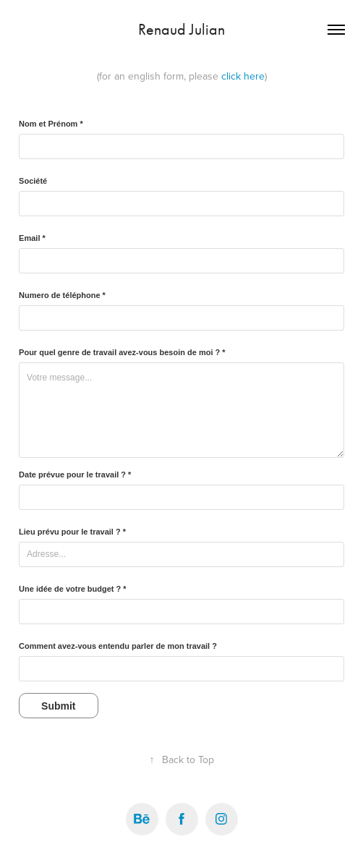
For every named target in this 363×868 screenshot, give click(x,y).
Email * (32, 238)
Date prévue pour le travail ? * (75, 475)
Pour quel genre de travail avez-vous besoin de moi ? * (122, 352)
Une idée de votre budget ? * (73, 589)
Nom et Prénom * (51, 124)
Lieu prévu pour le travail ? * (72, 532)
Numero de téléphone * (62, 295)
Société (33, 181)
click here (243, 76)
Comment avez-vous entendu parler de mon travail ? (118, 646)
